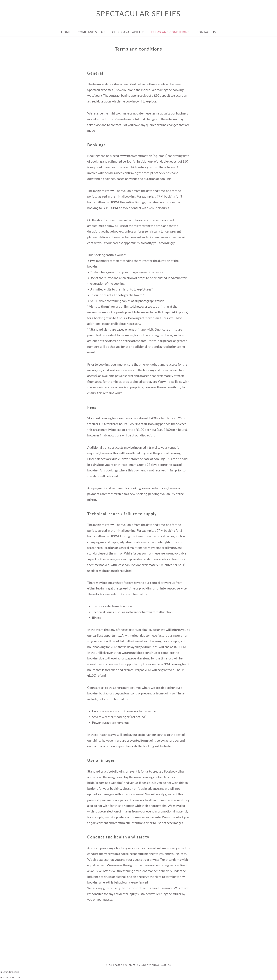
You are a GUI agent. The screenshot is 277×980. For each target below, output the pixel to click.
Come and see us (91, 32)
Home (66, 32)
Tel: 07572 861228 (10, 978)
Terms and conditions (170, 32)
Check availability (128, 32)
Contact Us (206, 32)
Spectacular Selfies (138, 14)
